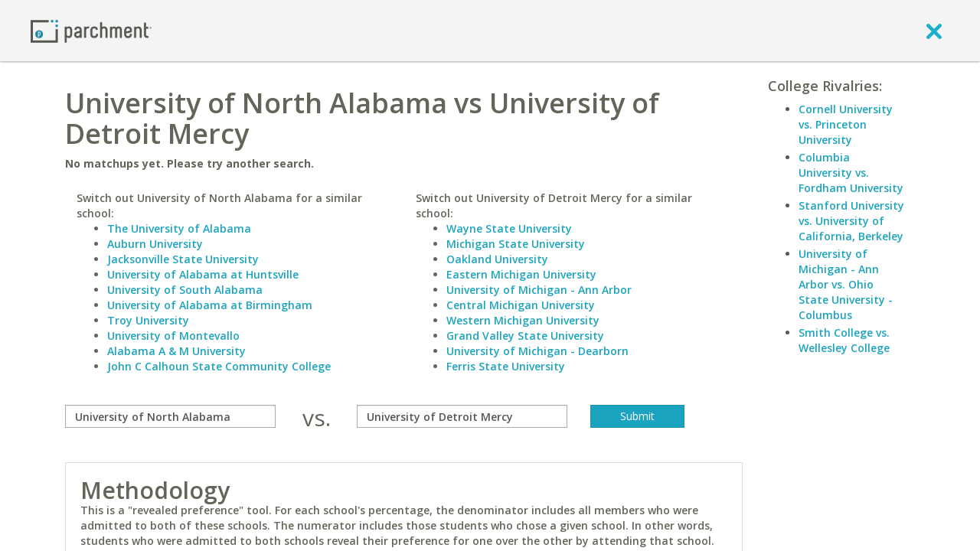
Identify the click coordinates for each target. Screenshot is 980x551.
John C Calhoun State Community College (219, 366)
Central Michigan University (521, 305)
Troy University (148, 320)
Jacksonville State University (183, 259)
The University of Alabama (179, 228)
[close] (934, 31)
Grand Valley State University (525, 336)
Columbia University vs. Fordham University (851, 173)
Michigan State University (516, 244)
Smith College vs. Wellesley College (844, 340)
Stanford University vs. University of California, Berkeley (851, 221)
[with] (462, 416)
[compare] (170, 416)
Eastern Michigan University (521, 274)
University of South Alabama (185, 290)
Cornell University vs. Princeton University (846, 124)
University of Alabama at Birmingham (210, 305)
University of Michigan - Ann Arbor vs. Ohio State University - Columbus (846, 284)
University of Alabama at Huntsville (203, 274)
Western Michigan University (523, 320)
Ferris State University (506, 366)
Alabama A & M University (176, 351)
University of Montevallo (173, 336)
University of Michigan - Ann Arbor (539, 290)
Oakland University (497, 259)
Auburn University (155, 244)
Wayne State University (509, 228)
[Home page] (91, 30)
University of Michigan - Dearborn (537, 351)
